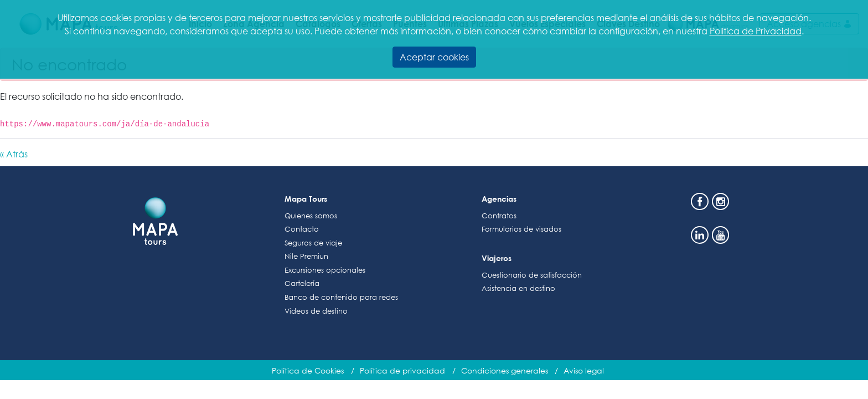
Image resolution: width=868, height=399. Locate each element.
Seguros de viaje (313, 243)
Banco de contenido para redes (341, 297)
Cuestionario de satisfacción (532, 275)
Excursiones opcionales (325, 270)
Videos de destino (316, 311)
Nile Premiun (306, 256)
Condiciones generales (505, 370)
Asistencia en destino (518, 288)
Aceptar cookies (434, 57)
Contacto (302, 229)
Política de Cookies (308, 370)
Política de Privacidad (756, 31)
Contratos (499, 216)
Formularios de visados (521, 229)
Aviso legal (584, 370)
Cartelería (302, 283)
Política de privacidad (402, 370)
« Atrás (14, 154)
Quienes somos (311, 216)
